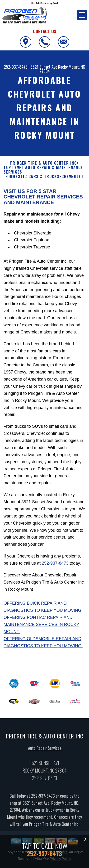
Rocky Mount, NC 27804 (62, 69)
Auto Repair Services (45, 750)
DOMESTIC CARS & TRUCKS (33, 178)
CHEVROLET (73, 178)
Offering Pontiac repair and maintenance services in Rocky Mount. (41, 626)
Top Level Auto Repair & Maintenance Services (43, 172)
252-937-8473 (16, 67)
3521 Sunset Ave (44, 67)
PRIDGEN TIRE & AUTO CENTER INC (44, 165)
